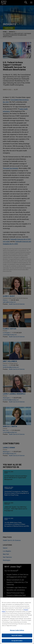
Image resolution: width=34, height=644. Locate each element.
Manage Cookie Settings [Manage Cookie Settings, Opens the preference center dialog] (17, 632)
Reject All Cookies (17, 637)
